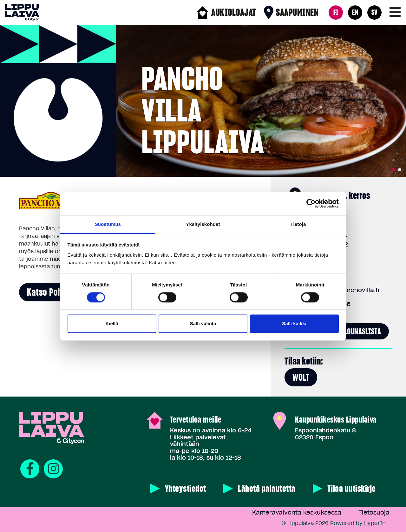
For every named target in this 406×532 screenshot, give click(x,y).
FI (336, 12)
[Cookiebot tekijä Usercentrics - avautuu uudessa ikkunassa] (311, 203)
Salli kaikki (294, 324)
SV (375, 12)
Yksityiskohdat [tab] (203, 224)
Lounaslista (363, 331)
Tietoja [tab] (298, 224)
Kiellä (112, 324)
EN (355, 12)
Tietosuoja (374, 512)
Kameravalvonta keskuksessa (297, 512)
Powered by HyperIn (358, 523)
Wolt (301, 377)
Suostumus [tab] (108, 224)
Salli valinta (203, 324)
